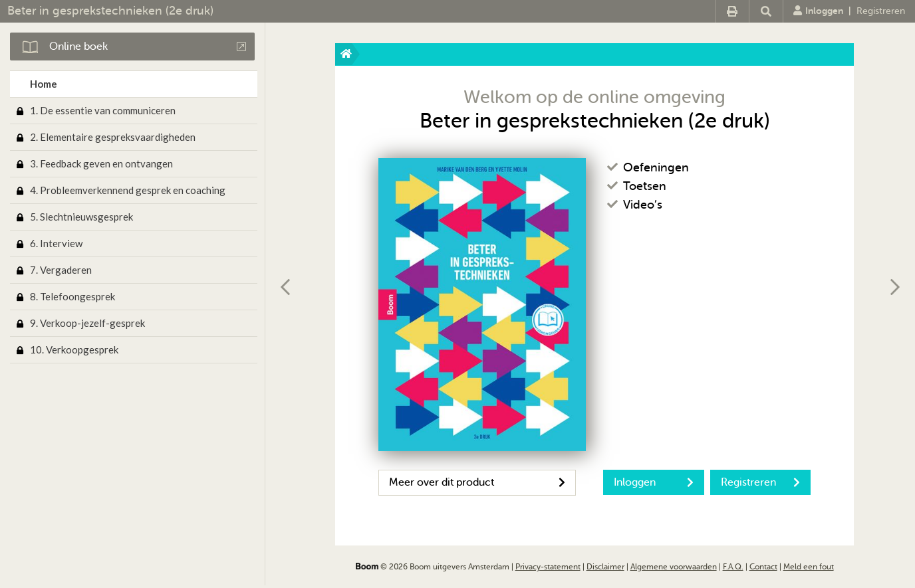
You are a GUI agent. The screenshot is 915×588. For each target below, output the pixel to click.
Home (44, 84)
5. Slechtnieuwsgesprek (81, 217)
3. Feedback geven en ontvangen (101, 163)
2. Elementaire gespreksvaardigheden (113, 137)
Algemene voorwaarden (674, 567)
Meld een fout (809, 567)
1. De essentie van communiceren (103, 110)
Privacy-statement (548, 567)
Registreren (881, 11)
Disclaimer (605, 567)
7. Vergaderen (61, 270)
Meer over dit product (477, 482)
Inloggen (818, 11)
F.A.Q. (733, 567)
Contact (763, 567)
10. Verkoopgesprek (74, 349)
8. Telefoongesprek (72, 296)
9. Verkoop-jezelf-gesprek (87, 323)
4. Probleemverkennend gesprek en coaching (128, 190)
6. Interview (56, 243)
